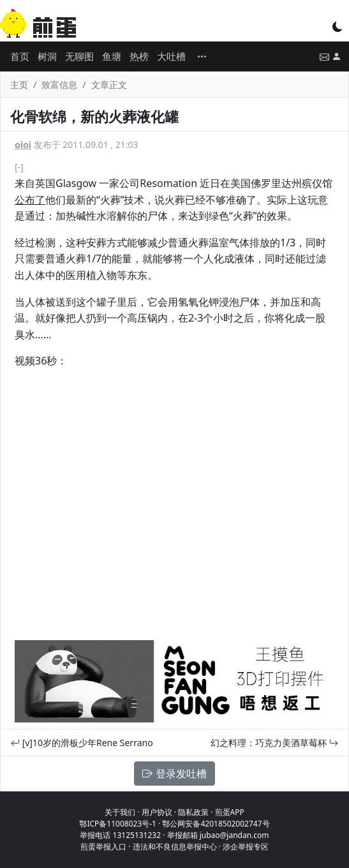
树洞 (47, 56)
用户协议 (157, 812)
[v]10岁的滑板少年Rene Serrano (82, 743)
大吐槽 (171, 56)
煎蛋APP (230, 812)
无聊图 (79, 56)
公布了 (30, 200)
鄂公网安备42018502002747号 (216, 824)
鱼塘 (112, 56)
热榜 (139, 56)
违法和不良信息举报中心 (175, 847)
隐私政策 (193, 812)
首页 (20, 56)
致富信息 (59, 85)
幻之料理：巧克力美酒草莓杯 (274, 743)
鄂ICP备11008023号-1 (118, 824)
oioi (23, 145)
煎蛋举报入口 (103, 847)
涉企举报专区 (246, 847)
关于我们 (120, 812)
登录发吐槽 (174, 774)
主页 (19, 85)
